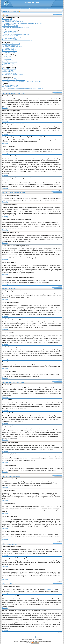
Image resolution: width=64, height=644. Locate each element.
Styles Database (47, 641)
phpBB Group (48, 589)
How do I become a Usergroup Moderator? (13, 75)
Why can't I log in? (7, 19)
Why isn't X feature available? (10, 87)
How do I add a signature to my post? (12, 47)
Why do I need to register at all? (10, 20)
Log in (47, 8)
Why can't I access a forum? (10, 51)
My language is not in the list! (10, 36)
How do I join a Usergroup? (9, 73)
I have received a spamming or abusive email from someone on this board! (22, 81)
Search (27, 8)
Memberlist (33, 8)
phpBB (20, 641)
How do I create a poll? (8, 48)
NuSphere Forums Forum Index (10, 11)
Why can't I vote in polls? (9, 52)
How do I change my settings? (10, 31)
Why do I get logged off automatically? (12, 22)
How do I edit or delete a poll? (10, 50)
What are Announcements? (9, 62)
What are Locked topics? (9, 65)
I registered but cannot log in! (10, 26)
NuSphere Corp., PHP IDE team (34, 640)
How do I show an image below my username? (15, 37)
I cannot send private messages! (11, 79)
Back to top (5, 108)
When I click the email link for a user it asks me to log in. (17, 40)
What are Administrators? (9, 69)
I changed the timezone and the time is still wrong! (15, 34)
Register (17, 8)
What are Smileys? (7, 59)
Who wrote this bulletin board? (10, 85)
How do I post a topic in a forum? (11, 44)
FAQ (22, 8)
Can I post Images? (7, 61)
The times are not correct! (9, 33)
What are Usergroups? (8, 72)
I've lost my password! (8, 25)
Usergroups (41, 8)
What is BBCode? (7, 56)
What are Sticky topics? (8, 63)
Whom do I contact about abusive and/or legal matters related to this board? (22, 88)
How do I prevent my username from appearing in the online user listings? (22, 23)
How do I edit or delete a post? (10, 45)
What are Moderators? (8, 70)
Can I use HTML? (7, 58)
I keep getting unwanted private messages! (13, 80)
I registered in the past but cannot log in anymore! (15, 27)
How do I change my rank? (9, 38)
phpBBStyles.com (38, 641)
